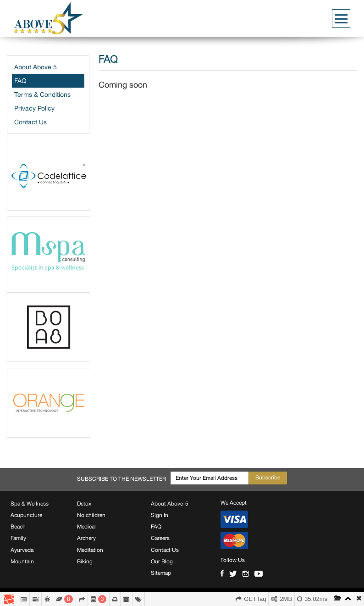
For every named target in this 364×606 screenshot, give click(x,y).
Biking (85, 562)
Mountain (22, 562)
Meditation (90, 550)
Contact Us (30, 122)
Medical (86, 527)
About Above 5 (36, 67)
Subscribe (268, 478)
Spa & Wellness (30, 504)
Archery (86, 538)
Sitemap (161, 573)
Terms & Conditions (42, 95)
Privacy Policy (34, 108)
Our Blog (162, 562)
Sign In (160, 515)
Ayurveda (22, 550)
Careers (160, 538)
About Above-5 (170, 504)
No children (91, 515)
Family (18, 538)
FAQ (20, 81)
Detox (84, 504)
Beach (18, 527)
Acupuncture (26, 515)
